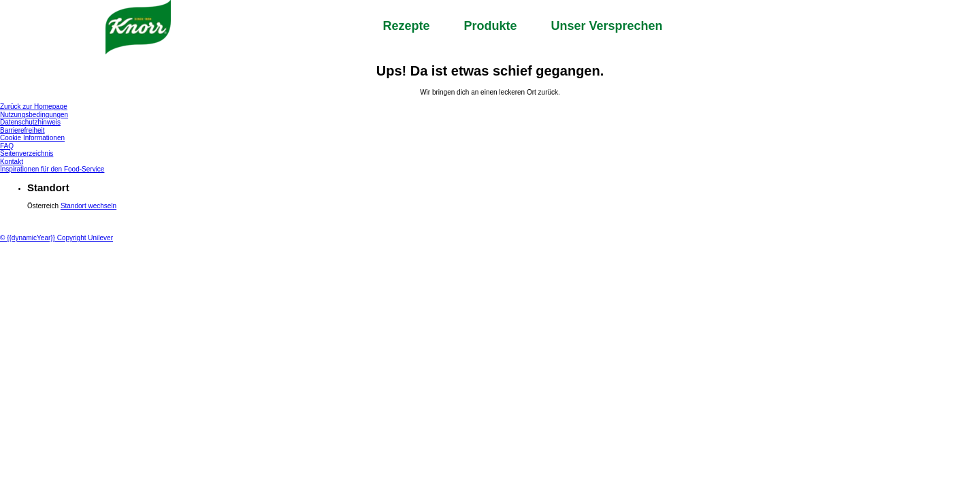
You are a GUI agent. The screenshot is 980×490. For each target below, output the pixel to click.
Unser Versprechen (606, 26)
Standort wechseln (88, 206)
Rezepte (406, 26)
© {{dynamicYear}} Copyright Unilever (56, 238)
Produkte (490, 26)
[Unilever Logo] (27, 220)
